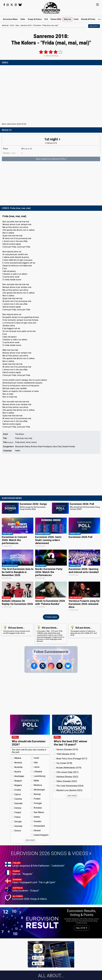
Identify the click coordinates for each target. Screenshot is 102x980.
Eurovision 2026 (51, 853)
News (10, 19)
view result (30, 839)
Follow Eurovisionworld (51, 651)
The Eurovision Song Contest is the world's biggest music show (17, 629)
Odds (23, 19)
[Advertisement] (51, 184)
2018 (12, 25)
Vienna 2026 (56, 19)
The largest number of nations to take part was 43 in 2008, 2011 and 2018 (84, 630)
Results (88, 19)
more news (51, 616)
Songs (35, 19)
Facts (76, 19)
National (67, 19)
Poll (46, 19)
